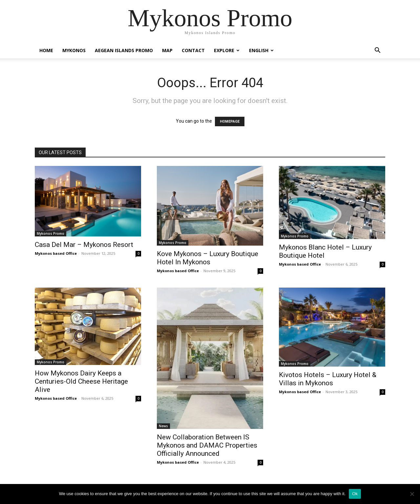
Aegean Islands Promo (124, 50)
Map (167, 50)
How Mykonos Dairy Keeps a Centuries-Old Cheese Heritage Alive (81, 381)
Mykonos (74, 50)
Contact (193, 50)
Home (46, 50)
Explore (227, 50)
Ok (355, 494)
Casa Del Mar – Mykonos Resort (84, 245)
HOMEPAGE (230, 121)
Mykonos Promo (51, 233)
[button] (377, 51)
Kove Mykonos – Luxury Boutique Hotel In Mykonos (208, 258)
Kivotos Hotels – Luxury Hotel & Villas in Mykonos (328, 379)
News (163, 426)
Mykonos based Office (56, 253)
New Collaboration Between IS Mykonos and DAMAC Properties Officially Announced (207, 445)
